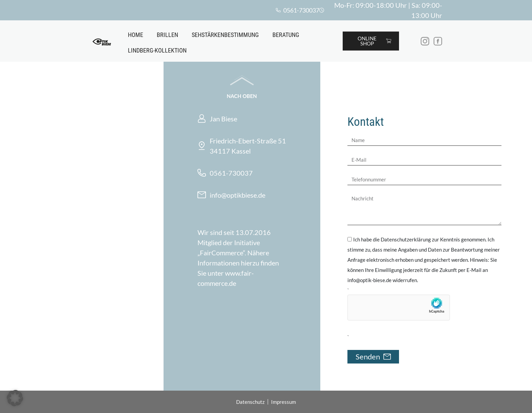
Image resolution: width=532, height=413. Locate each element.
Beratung (286, 35)
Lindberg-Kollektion (157, 50)
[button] (15, 398)
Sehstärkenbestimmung (225, 35)
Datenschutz (250, 402)
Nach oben (242, 96)
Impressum (283, 402)
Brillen (167, 35)
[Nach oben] (242, 80)
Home (136, 35)
